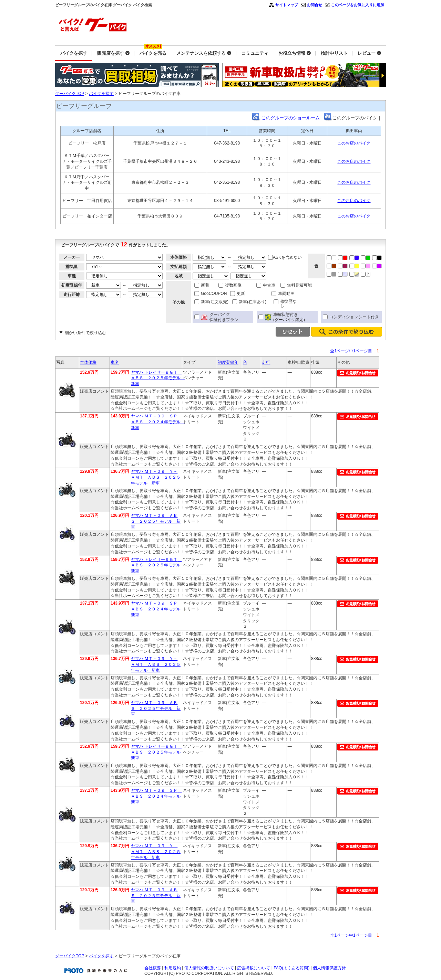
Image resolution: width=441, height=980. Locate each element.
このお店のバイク (354, 143)
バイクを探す (101, 94)
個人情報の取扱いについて (209, 968)
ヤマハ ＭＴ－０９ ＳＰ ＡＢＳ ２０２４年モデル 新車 (158, 422)
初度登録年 (228, 362)
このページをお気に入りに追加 (358, 5)
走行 (266, 362)
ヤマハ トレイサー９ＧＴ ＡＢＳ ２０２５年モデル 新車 (158, 378)
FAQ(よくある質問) (291, 968)
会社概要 (153, 968)
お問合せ (315, 5)
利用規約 (173, 968)
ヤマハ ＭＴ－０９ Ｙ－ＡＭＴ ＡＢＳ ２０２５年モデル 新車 (156, 477)
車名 (115, 362)
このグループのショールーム (291, 118)
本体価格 (88, 362)
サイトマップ (287, 5)
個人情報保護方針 (329, 968)
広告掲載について (254, 968)
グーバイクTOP (70, 94)
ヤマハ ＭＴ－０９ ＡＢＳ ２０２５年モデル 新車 (156, 521)
